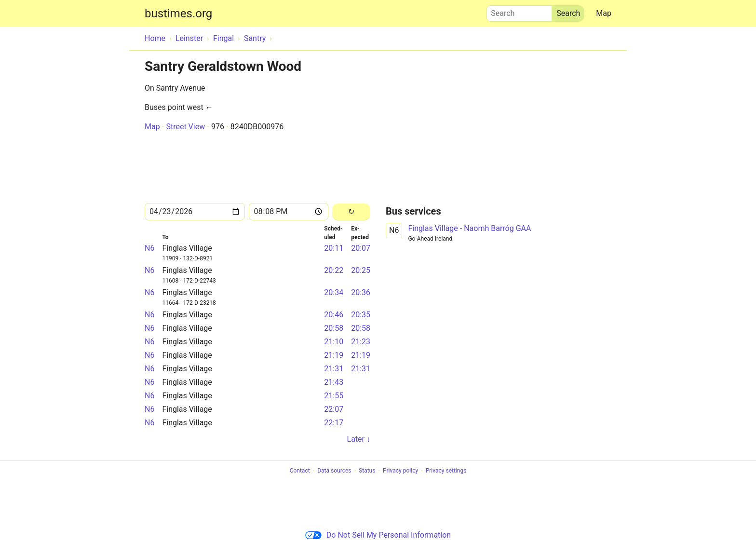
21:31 (334, 369)
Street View (185, 127)
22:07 (334, 409)
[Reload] (351, 212)
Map (604, 13)
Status (367, 471)
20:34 (334, 292)
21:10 (334, 342)
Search (519, 11)
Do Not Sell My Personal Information (378, 535)
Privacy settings (446, 471)
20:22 (334, 270)
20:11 (334, 248)
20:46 (334, 315)
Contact (300, 471)
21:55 (334, 396)
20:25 (361, 270)
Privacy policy (400, 471)
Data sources (334, 471)
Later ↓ (359, 439)
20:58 (334, 328)
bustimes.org (178, 14)
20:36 (361, 292)
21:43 (334, 382)
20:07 (361, 248)
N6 (149, 248)
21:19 (334, 355)
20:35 (361, 315)
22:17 (334, 423)
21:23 (361, 342)
